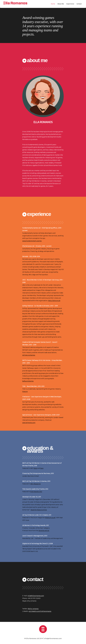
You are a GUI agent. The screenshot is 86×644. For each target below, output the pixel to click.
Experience (70, 4)
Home (53, 4)
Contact (79, 4)
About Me (61, 4)
